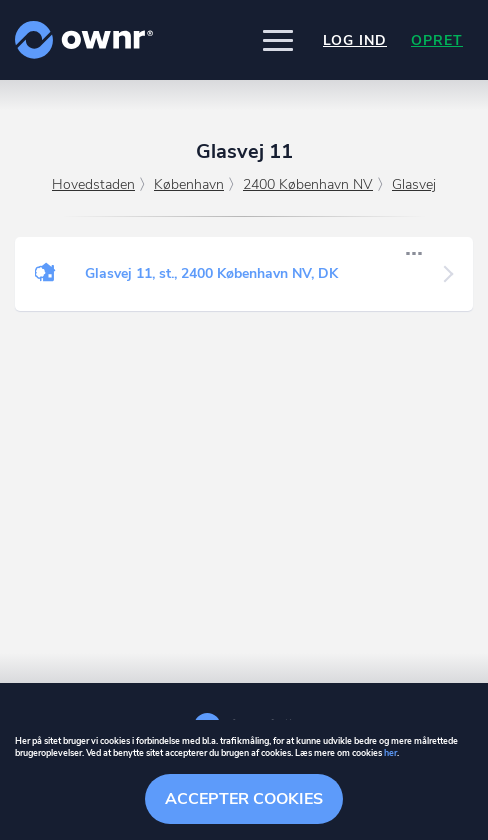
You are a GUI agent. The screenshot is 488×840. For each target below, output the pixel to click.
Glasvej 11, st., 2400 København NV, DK (211, 273)
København (189, 184)
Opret (437, 40)
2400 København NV (308, 184)
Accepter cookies (244, 799)
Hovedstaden (93, 184)
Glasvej (414, 184)
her (390, 753)
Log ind (355, 40)
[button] (278, 40)
